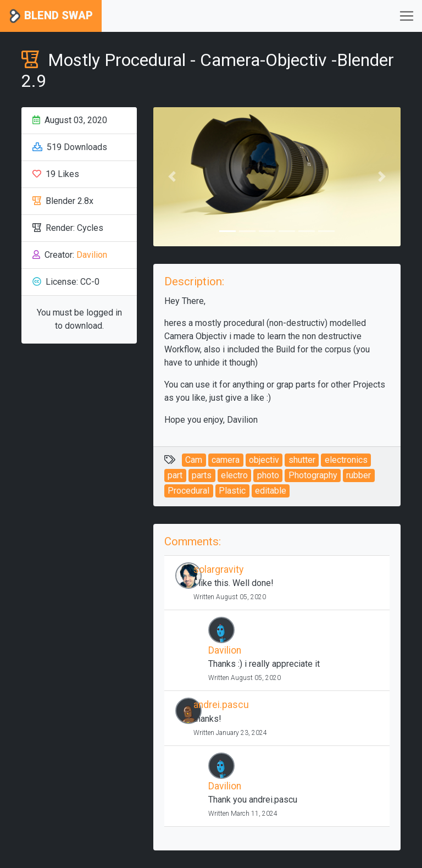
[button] (172, 177)
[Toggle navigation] (407, 16)
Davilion (92, 255)
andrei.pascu (221, 705)
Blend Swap (51, 16)
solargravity (218, 570)
